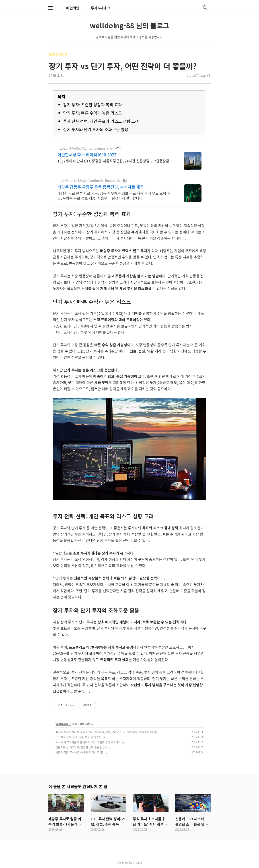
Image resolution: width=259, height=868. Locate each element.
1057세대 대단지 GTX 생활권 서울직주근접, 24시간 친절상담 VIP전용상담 (113, 161)
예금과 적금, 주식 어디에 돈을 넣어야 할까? (79, 753)
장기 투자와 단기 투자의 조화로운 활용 (96, 129)
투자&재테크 (100, 8)
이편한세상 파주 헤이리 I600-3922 (87, 155)
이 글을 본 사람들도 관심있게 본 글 (78, 786)
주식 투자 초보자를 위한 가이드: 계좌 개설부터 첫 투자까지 (88, 742)
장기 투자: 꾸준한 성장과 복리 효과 (92, 105)
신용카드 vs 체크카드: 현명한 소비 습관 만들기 (81, 747)
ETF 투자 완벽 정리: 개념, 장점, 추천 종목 (78, 737)
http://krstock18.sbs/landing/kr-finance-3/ (89, 180)
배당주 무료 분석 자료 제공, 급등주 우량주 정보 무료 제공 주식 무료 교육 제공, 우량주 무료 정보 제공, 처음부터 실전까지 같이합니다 (114, 195)
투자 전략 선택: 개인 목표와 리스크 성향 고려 (101, 121)
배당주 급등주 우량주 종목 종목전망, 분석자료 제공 (101, 187)
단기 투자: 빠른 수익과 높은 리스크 (92, 113)
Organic (138, 863)
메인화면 (73, 8)
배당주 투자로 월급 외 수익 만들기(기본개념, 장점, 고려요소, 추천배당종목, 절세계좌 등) (104, 732)
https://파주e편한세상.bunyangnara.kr (85, 148)
